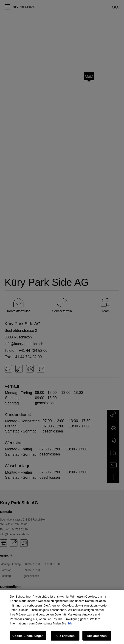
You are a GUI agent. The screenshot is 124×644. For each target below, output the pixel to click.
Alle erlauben (65, 637)
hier (71, 625)
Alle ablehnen (97, 637)
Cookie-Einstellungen (28, 637)
